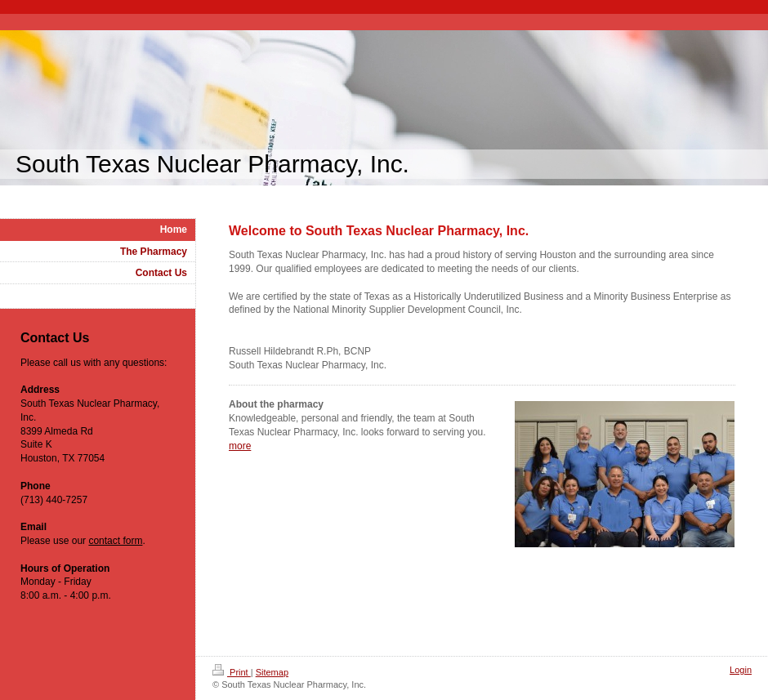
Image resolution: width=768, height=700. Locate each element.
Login (741, 670)
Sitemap (272, 672)
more (240, 446)
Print (232, 672)
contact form (115, 541)
